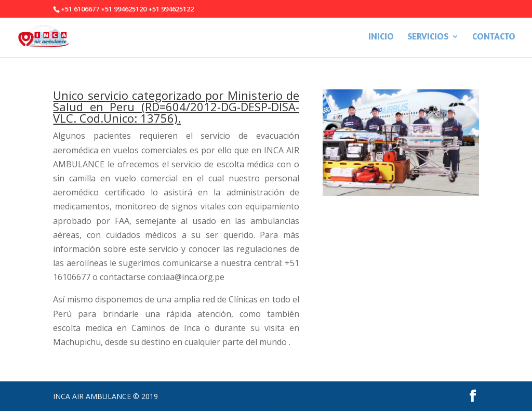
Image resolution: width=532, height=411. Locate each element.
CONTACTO (494, 37)
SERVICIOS (428, 37)
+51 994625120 (124, 9)
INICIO (381, 37)
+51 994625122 (171, 9)
